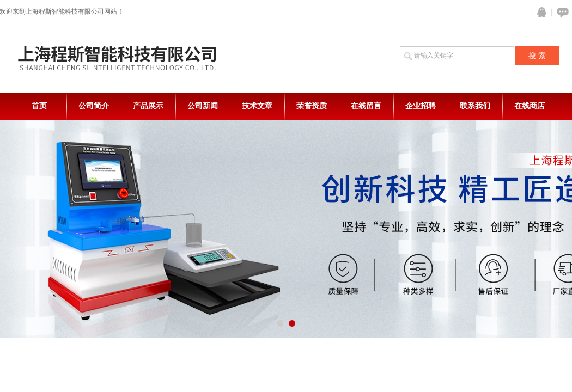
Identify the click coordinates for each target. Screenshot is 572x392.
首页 (39, 106)
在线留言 (366, 106)
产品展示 (148, 106)
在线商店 (530, 106)
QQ (539, 12)
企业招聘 (421, 106)
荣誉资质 (312, 106)
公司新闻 (203, 106)
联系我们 (475, 106)
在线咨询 (561, 12)
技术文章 (257, 106)
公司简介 (94, 106)
